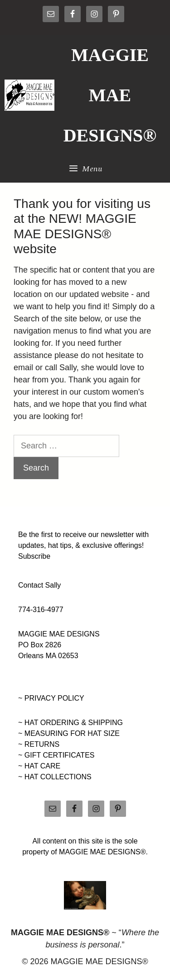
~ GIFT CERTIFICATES (56, 755)
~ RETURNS (39, 744)
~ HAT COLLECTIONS (55, 777)
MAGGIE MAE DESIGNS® (110, 95)
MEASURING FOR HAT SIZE (72, 733)
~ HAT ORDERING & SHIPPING (70, 723)
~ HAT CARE (39, 766)
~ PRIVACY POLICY (51, 698)
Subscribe (34, 556)
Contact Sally (39, 585)
